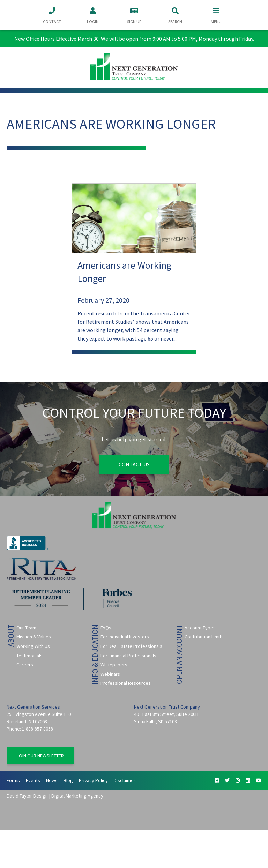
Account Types (200, 628)
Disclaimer (125, 780)
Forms (13, 780)
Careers (25, 665)
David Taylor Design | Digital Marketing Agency (55, 796)
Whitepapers (114, 665)
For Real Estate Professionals (131, 646)
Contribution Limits (204, 637)
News (52, 780)
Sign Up (134, 15)
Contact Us (134, 464)
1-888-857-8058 (38, 729)
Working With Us (33, 646)
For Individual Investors (125, 637)
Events (33, 780)
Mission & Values (34, 637)
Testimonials (29, 656)
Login (93, 15)
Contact (52, 15)
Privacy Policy (93, 780)
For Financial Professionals (128, 656)
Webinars (110, 674)
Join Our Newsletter (40, 756)
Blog (68, 780)
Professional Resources (126, 683)
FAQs (106, 628)
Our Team (26, 628)
